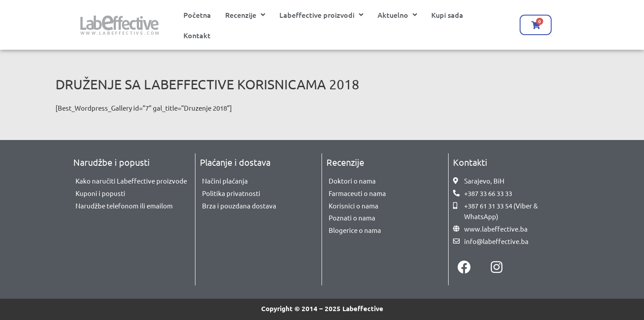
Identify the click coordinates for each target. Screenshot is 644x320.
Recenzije (245, 15)
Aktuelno (397, 15)
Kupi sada (447, 15)
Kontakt (197, 35)
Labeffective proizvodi (321, 15)
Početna (197, 15)
